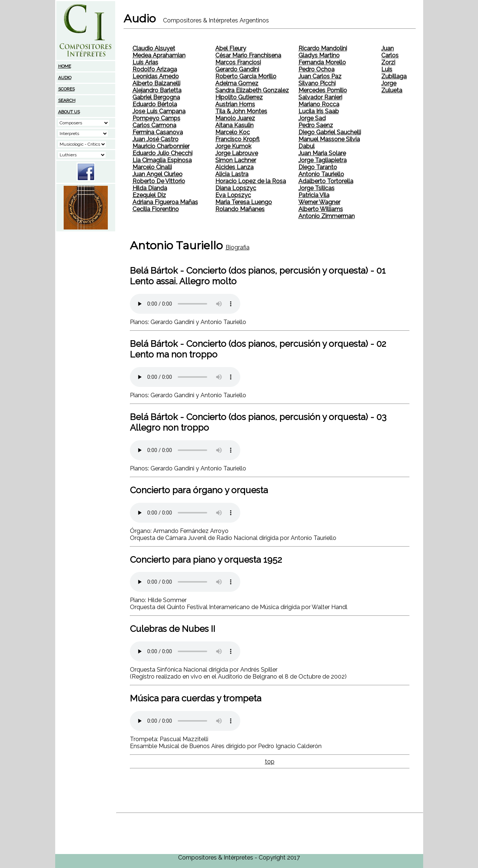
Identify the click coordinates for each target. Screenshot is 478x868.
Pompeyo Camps (156, 118)
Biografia (238, 247)
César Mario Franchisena (248, 55)
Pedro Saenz (316, 125)
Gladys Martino (319, 55)
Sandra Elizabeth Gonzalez (252, 90)
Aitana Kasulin (234, 125)
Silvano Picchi (317, 83)
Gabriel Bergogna (156, 97)
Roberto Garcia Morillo (246, 76)
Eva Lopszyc (233, 195)
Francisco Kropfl (237, 139)
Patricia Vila (314, 195)
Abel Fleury (231, 48)
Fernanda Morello (322, 62)
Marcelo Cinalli (152, 167)
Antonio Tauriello (321, 174)
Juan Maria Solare (322, 153)
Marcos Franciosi (238, 62)
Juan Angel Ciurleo (157, 174)
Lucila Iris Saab (319, 111)
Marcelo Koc (233, 132)
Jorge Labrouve (237, 153)
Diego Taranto (318, 167)
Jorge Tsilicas (316, 188)
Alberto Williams (321, 209)
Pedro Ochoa (316, 69)
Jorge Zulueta (392, 87)
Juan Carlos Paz (320, 76)
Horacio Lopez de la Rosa (251, 181)
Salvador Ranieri (320, 97)
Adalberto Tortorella (326, 181)
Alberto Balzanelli (156, 83)
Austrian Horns (235, 104)
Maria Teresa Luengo (244, 202)
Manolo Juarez (235, 118)
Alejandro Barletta (157, 90)
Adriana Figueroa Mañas (165, 202)
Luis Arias (145, 62)
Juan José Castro (155, 139)
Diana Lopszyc (236, 188)
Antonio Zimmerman (327, 216)
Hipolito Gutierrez (239, 97)
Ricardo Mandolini (323, 48)
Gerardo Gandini (237, 69)
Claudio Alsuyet (154, 48)
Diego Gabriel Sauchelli (330, 132)
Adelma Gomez (237, 83)
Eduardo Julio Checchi (162, 153)
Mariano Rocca (319, 104)
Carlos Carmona (154, 125)
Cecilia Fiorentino (156, 209)
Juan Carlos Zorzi (390, 55)
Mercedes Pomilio (323, 90)
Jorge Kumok (233, 146)
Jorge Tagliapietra (323, 160)
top (270, 762)
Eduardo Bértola (155, 104)
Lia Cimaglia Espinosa (162, 160)
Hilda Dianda (150, 188)
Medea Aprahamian (159, 55)
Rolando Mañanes (240, 209)
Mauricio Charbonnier (161, 146)
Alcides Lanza (234, 167)
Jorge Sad (312, 118)
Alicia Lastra (232, 174)
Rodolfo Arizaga (155, 69)
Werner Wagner (319, 202)
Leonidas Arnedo (156, 76)
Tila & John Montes (241, 111)
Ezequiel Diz (149, 195)
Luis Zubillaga (394, 73)
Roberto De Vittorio (159, 181)
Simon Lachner (236, 160)
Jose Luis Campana (159, 111)
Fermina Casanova (158, 132)
